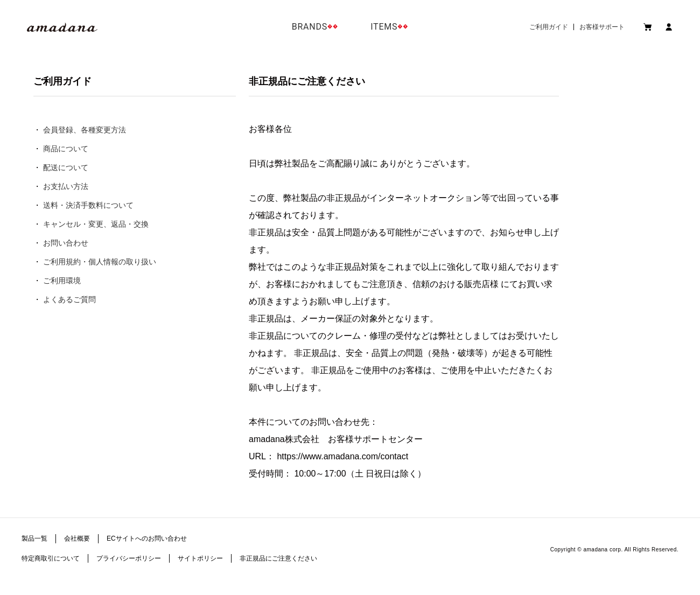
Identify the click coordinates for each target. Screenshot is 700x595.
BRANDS (310, 27)
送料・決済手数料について (88, 205)
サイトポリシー (200, 558)
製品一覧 (34, 538)
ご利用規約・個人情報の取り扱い (100, 262)
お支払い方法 (66, 186)
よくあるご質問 (69, 299)
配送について (66, 167)
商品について (66, 149)
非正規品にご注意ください (278, 558)
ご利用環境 (62, 281)
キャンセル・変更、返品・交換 (96, 224)
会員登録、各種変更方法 (85, 130)
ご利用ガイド (549, 27)
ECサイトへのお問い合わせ (147, 538)
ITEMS (384, 27)
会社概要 (77, 538)
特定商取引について (51, 558)
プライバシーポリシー (129, 558)
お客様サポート (602, 27)
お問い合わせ (66, 243)
